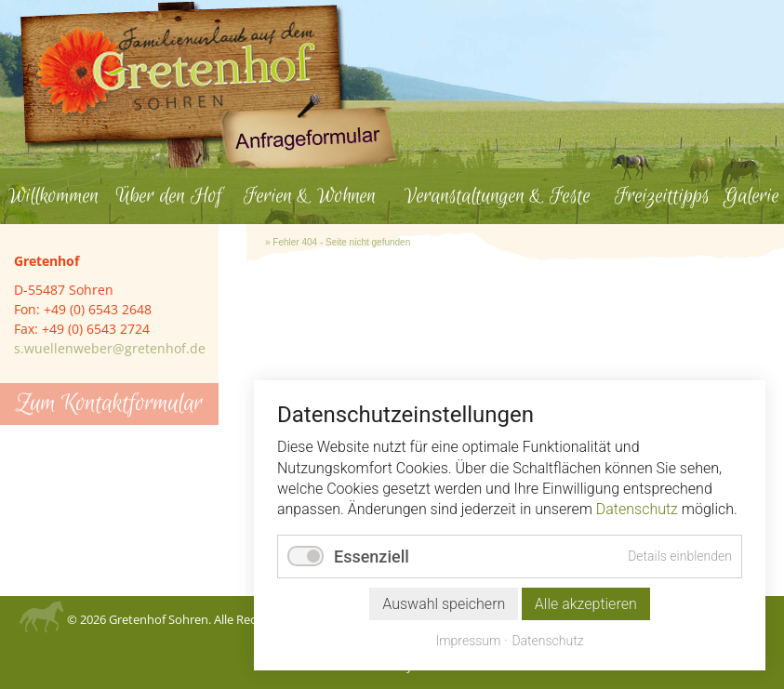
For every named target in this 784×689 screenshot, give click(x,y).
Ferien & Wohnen (310, 196)
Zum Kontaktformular (109, 404)
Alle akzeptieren (586, 604)
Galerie (751, 196)
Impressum (468, 641)
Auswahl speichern (444, 604)
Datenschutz (637, 509)
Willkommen (53, 196)
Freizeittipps (662, 196)
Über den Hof (169, 196)
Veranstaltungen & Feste (498, 196)
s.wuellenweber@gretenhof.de (110, 348)
